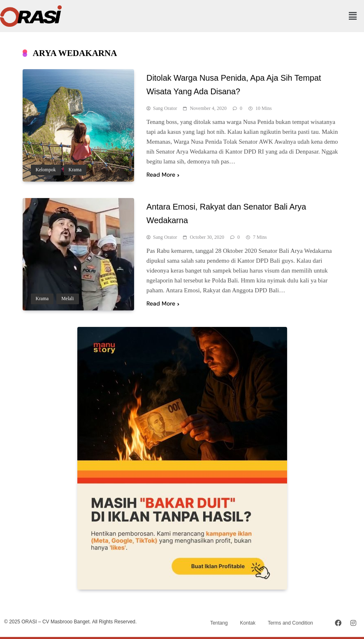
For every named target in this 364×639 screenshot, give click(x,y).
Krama (75, 170)
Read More (163, 175)
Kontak (248, 623)
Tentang (219, 623)
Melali (67, 299)
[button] (353, 16)
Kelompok (46, 170)
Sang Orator (165, 108)
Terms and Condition (290, 623)
